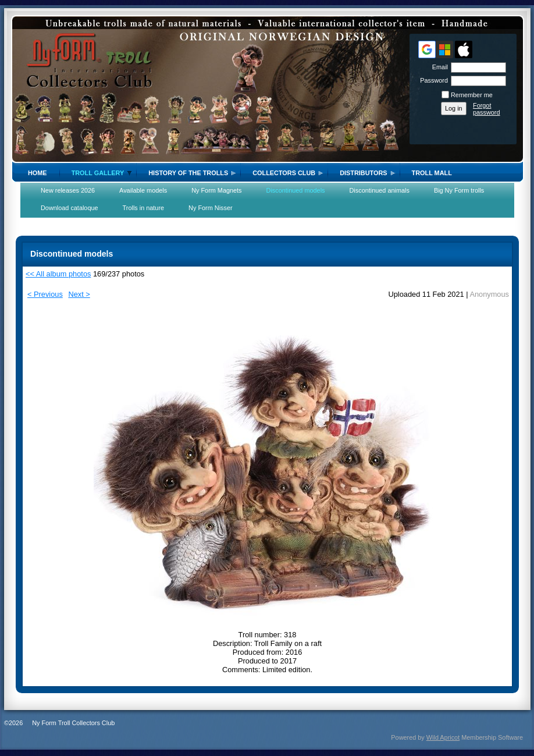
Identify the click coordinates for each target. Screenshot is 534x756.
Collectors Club (284, 173)
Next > (79, 294)
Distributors (363, 173)
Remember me (472, 95)
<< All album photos (58, 274)
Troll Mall (432, 173)
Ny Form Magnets (216, 190)
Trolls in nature (144, 208)
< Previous (45, 294)
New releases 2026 (68, 190)
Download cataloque (70, 208)
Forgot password (487, 109)
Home (38, 173)
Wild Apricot (443, 737)
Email (438, 67)
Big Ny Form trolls (459, 190)
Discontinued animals (380, 190)
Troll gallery (98, 173)
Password (432, 80)
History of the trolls (188, 173)
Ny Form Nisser (211, 208)
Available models (143, 190)
